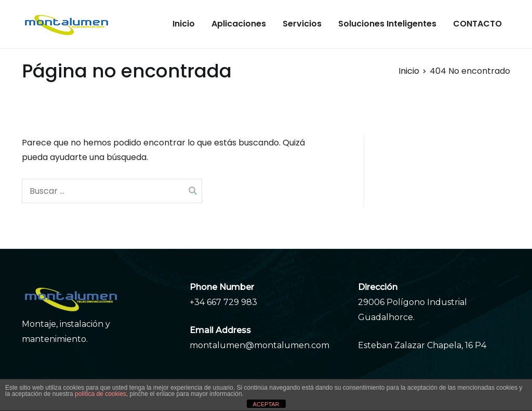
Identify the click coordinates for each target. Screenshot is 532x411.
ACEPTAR (266, 404)
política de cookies (101, 394)
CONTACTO (477, 24)
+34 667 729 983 (223, 302)
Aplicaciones (239, 24)
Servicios (302, 24)
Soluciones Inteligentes (387, 24)
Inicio (184, 24)
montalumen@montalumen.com (260, 345)
